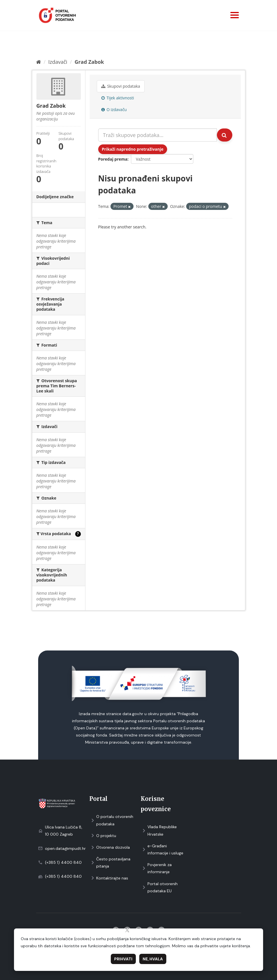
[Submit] (225, 135)
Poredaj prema (113, 159)
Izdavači (58, 62)
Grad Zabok (89, 62)
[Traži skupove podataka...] (158, 135)
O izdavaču (114, 110)
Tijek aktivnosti (118, 98)
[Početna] (39, 62)
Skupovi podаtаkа (121, 86)
